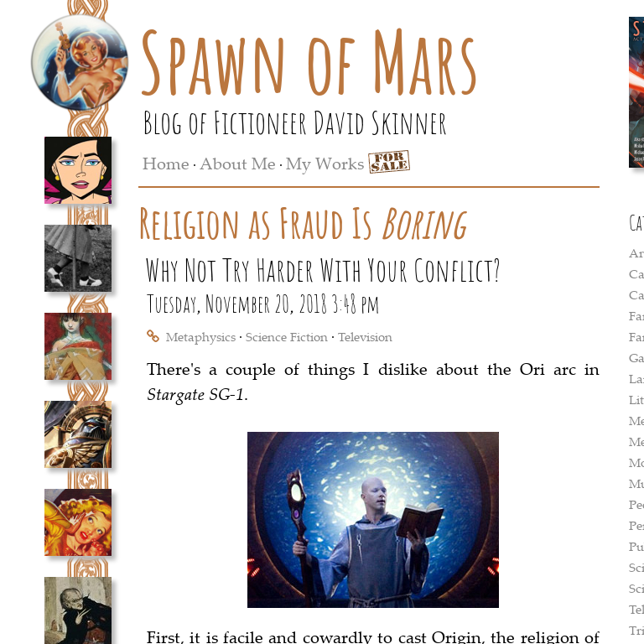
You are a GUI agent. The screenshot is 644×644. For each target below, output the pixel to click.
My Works (325, 163)
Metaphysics (201, 336)
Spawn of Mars (309, 61)
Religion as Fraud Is (301, 223)
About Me (238, 163)
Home (166, 163)
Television (365, 336)
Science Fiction (287, 336)
